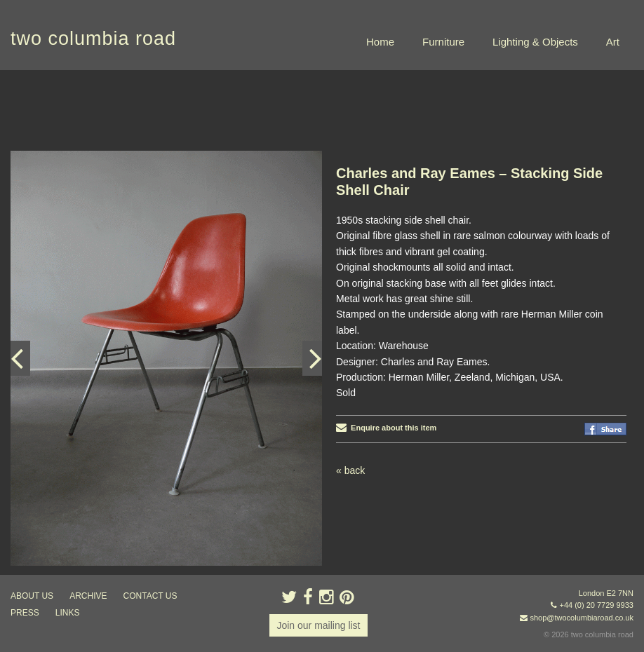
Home (380, 42)
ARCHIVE (88, 596)
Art (613, 42)
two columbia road (93, 39)
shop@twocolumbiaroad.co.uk (582, 618)
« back (350, 470)
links (68, 613)
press (25, 613)
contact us (150, 596)
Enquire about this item (386, 428)
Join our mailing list (318, 625)
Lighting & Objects (535, 42)
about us (32, 596)
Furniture (443, 42)
